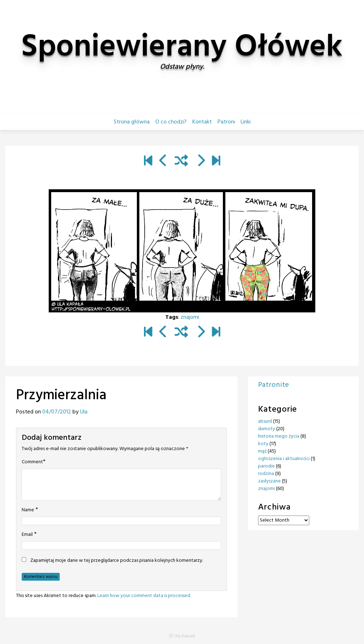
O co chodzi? (171, 122)
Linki (246, 122)
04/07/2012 (57, 412)
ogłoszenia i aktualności (284, 459)
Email (27, 535)
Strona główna (132, 122)
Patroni (226, 122)
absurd (265, 421)
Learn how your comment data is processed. (144, 596)
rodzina (266, 474)
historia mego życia (279, 436)
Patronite (274, 385)
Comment (32, 462)
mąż (262, 451)
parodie (266, 466)
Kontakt (202, 122)
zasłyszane (269, 481)
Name (28, 510)
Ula (84, 412)
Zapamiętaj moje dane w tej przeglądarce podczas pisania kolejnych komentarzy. (117, 561)
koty (263, 444)
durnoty (267, 429)
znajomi (190, 317)
